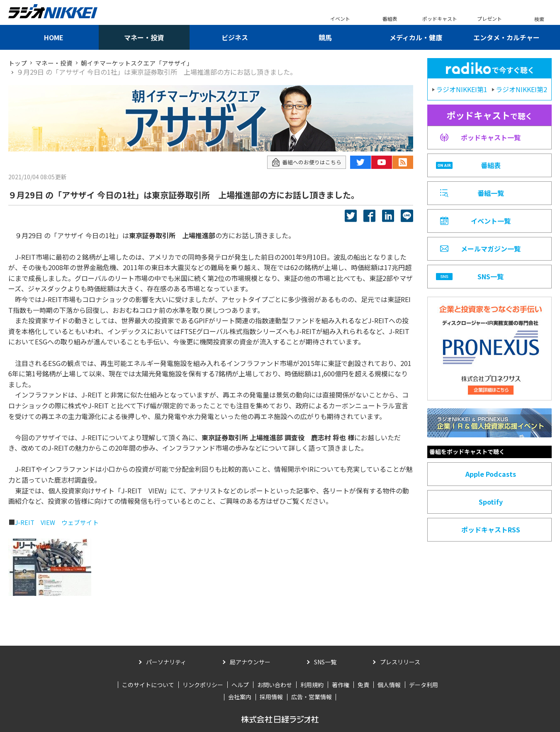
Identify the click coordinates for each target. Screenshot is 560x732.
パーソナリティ (166, 662)
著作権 (341, 685)
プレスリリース (400, 662)
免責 (363, 685)
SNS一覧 (325, 662)
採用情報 (271, 697)
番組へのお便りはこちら (304, 162)
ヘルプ (240, 685)
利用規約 (312, 685)
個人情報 (389, 685)
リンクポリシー (203, 685)
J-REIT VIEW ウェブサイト (60, 522)
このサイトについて (148, 685)
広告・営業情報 (312, 697)
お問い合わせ (275, 685)
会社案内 (240, 697)
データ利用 (424, 685)
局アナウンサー (250, 662)
